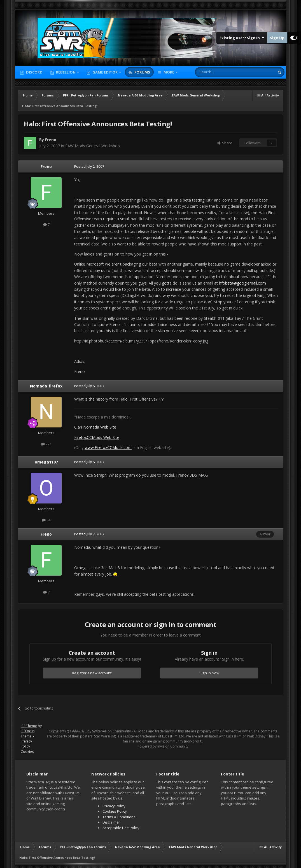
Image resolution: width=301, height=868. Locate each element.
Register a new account (92, 673)
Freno (51, 140)
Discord (34, 72)
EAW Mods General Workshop (93, 146)
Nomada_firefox (46, 386)
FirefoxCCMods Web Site (97, 437)
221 (46, 444)
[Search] (221, 72)
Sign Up (277, 38)
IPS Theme (29, 726)
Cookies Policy (115, 811)
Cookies (27, 752)
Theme (28, 736)
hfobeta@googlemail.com (242, 283)
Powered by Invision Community (163, 746)
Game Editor (105, 72)
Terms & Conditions (119, 817)
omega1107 (46, 462)
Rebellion (66, 72)
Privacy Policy (26, 744)
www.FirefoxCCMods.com (108, 447)
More (169, 72)
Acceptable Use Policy (121, 828)
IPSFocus (28, 731)
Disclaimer (111, 822)
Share (225, 143)
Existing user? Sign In (242, 38)
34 (46, 520)
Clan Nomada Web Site (95, 427)
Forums (142, 72)
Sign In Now (209, 673)
